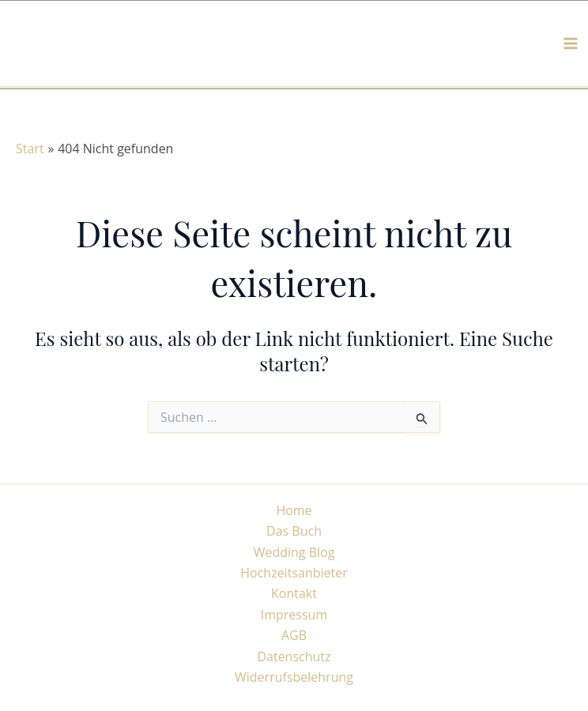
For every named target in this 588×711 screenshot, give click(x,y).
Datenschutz (294, 656)
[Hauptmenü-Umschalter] (571, 43)
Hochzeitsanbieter (294, 573)
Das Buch (294, 531)
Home (294, 510)
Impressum (294, 615)
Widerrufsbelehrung (294, 677)
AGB (294, 635)
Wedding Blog (294, 552)
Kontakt (294, 593)
